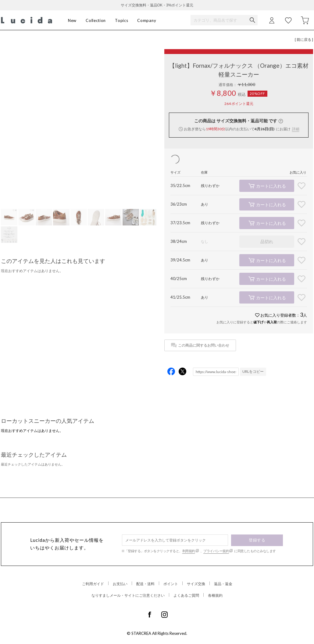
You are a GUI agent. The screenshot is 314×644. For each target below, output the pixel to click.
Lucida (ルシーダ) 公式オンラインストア (27, 20)
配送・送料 (145, 584)
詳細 (296, 129)
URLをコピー (253, 371)
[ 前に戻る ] (304, 40)
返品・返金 (223, 584)
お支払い (120, 584)
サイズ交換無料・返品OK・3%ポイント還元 (157, 5)
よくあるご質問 (186, 595)
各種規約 (215, 595)
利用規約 (189, 551)
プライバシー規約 (216, 551)
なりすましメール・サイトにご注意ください (128, 595)
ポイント (171, 584)
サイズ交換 (196, 584)
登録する (257, 540)
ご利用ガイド (93, 584)
